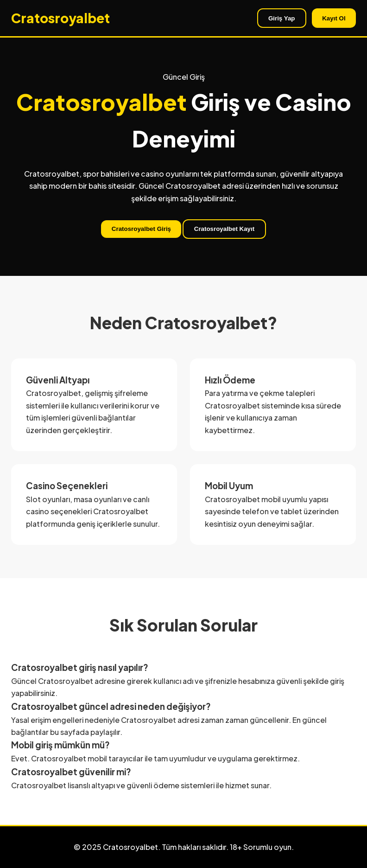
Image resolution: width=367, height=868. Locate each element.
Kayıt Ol (334, 18)
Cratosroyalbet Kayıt (224, 229)
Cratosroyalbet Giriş (141, 229)
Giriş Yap (282, 18)
